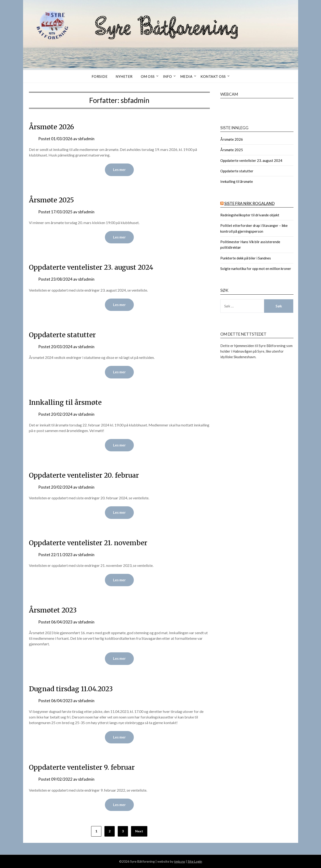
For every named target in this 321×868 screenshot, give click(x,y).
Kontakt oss (213, 76)
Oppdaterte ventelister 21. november (90, 543)
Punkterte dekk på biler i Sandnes (246, 258)
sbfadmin (86, 139)
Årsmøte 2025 (52, 200)
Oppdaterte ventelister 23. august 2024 (93, 267)
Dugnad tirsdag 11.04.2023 (73, 689)
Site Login (195, 861)
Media (186, 76)
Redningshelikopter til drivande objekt (250, 215)
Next (139, 831)
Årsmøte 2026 (53, 127)
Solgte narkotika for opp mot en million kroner (256, 269)
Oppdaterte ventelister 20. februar (86, 475)
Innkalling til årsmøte (66, 402)
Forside (100, 76)
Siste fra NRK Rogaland (249, 203)
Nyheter (124, 76)
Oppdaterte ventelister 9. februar (83, 767)
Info (167, 76)
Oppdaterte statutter (63, 335)
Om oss (148, 76)
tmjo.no (180, 861)
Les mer (119, 170)
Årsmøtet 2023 (54, 610)
